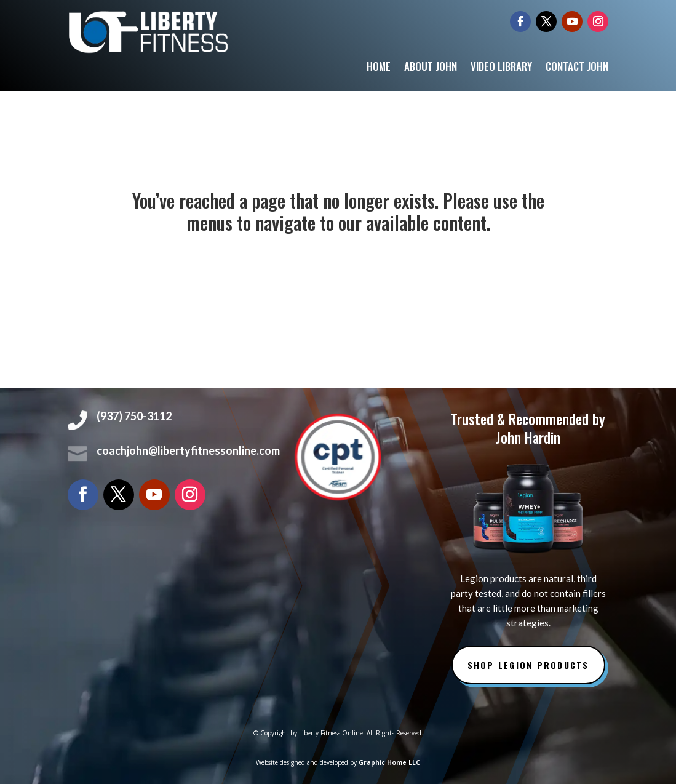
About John (431, 68)
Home (379, 68)
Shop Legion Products (528, 665)
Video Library (501, 68)
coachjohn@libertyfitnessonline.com (188, 450)
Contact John (577, 68)
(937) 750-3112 (134, 416)
